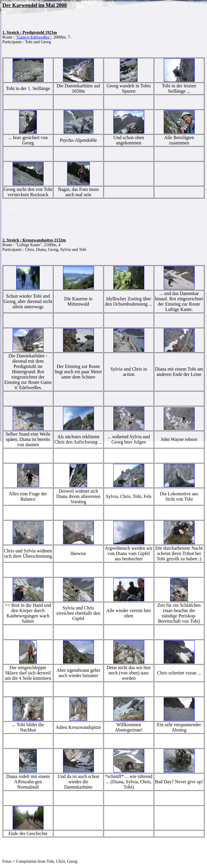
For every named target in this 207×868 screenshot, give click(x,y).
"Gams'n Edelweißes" (33, 37)
